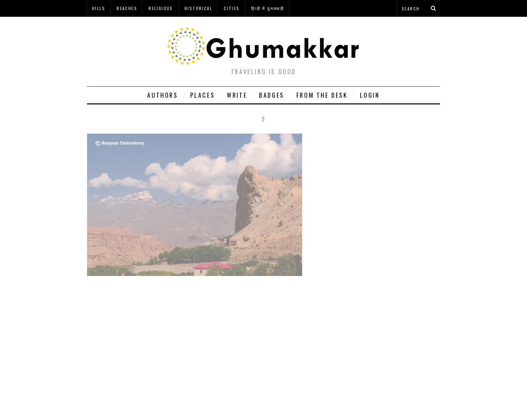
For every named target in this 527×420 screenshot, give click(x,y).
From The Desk (322, 95)
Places (203, 95)
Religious (161, 8)
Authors (163, 95)
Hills (99, 8)
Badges (272, 95)
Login (370, 95)
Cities (232, 8)
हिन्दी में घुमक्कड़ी (268, 8)
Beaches (127, 8)
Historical (198, 8)
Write (237, 95)
